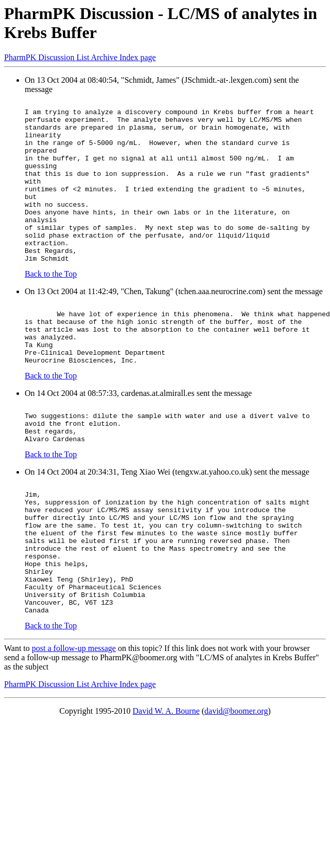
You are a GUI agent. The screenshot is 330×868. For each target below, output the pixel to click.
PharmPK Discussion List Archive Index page (80, 57)
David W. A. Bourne (166, 790)
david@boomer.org (236, 790)
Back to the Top (51, 306)
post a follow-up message (74, 727)
